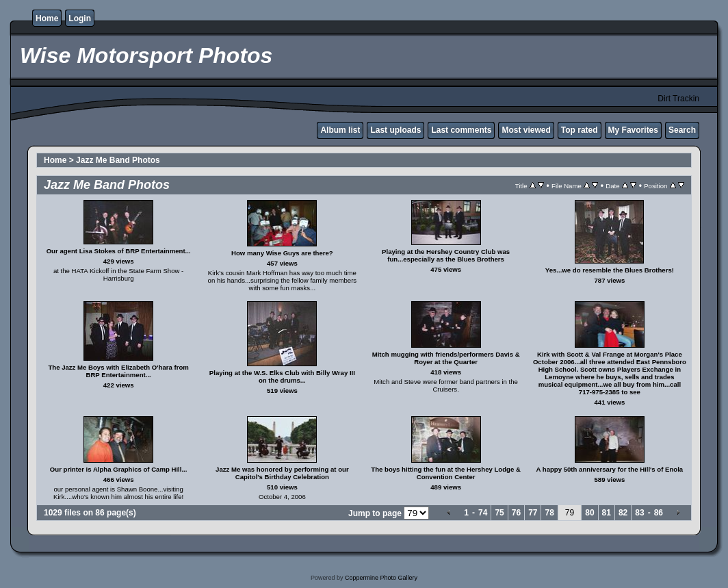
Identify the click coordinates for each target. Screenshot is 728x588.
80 (589, 513)
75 (499, 513)
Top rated (580, 130)
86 (659, 513)
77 (533, 513)
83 (639, 513)
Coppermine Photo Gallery (381, 578)
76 (516, 513)
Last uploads (395, 130)
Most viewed (526, 130)
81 (607, 513)
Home (47, 18)
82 (623, 513)
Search (682, 130)
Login (80, 18)
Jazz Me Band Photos (118, 160)
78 (549, 513)
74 (483, 513)
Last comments (461, 130)
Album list (340, 130)
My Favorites (633, 130)
